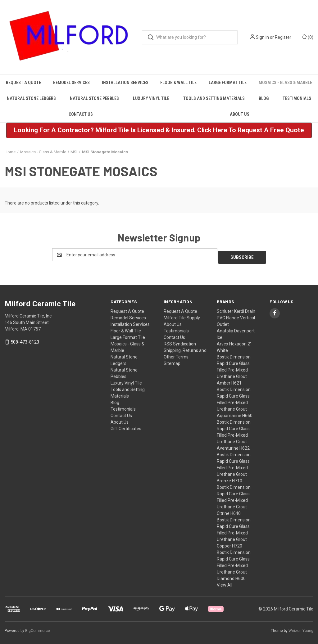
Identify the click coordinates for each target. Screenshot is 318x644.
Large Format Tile (228, 83)
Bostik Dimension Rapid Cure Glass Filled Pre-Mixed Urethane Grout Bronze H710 (234, 465)
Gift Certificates (126, 426)
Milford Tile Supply (182, 315)
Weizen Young (301, 628)
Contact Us (81, 114)
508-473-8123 (25, 340)
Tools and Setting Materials (214, 98)
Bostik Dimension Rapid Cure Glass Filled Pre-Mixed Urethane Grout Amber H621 (234, 367)
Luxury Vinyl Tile (151, 98)
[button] (159, 130)
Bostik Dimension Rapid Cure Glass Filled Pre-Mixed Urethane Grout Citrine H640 (234, 498)
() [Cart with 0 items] (308, 37)
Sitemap (172, 361)
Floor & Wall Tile (178, 83)
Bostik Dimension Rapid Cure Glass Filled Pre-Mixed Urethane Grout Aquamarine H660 (235, 400)
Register (283, 37)
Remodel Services (71, 83)
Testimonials (297, 98)
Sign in (262, 37)
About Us (240, 114)
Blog (264, 98)
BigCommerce (38, 628)
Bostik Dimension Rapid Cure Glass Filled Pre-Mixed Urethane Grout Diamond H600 (234, 563)
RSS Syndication (180, 341)
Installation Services (125, 83)
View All (225, 583)
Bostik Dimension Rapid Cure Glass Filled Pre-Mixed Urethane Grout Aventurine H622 (234, 433)
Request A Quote (23, 83)
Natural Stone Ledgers (31, 98)
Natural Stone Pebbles (94, 98)
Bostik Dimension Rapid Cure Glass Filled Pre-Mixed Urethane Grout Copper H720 (234, 530)
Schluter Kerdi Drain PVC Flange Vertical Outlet (236, 315)
